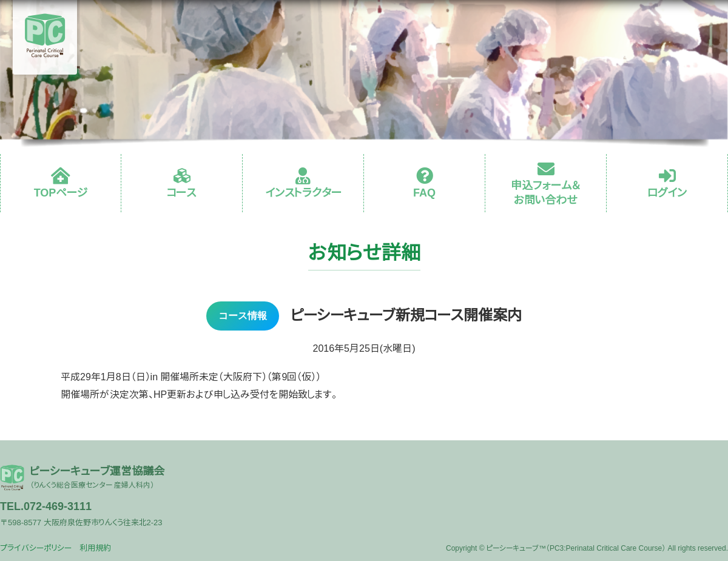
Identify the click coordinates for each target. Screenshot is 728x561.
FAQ (424, 193)
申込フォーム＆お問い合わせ (546, 193)
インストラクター (303, 193)
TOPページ (61, 193)
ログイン (667, 193)
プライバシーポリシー (36, 548)
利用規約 (95, 548)
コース (182, 193)
